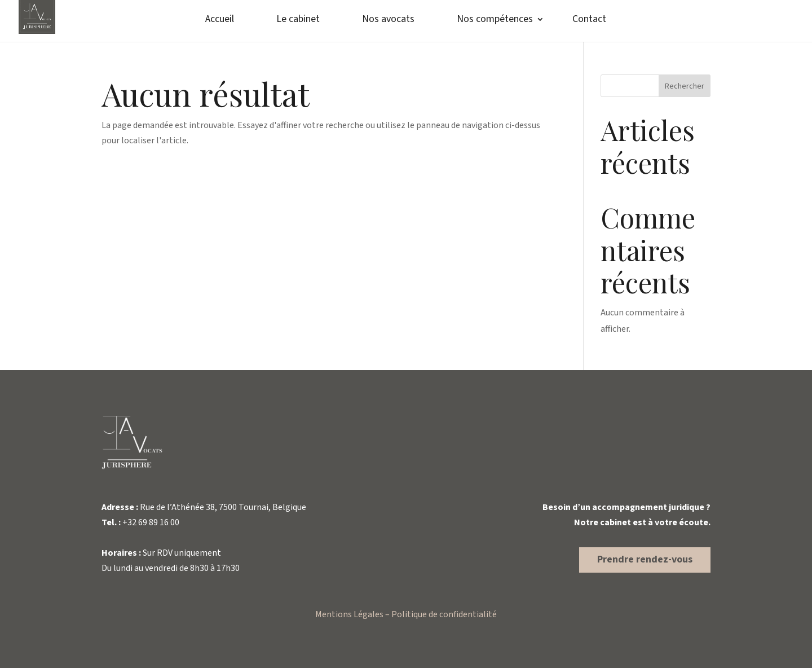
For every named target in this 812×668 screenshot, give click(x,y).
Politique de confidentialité (444, 614)
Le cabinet (298, 21)
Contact (589, 21)
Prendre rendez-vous (645, 559)
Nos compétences (495, 21)
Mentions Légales (349, 614)
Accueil (220, 21)
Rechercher (685, 86)
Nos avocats (388, 21)
